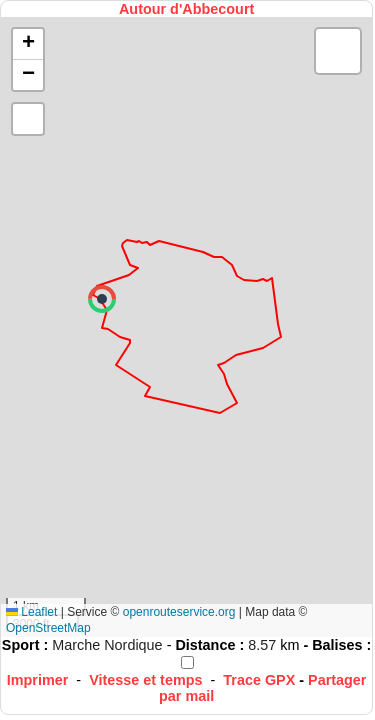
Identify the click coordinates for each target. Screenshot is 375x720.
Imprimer (38, 680)
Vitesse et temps (145, 680)
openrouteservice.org (179, 612)
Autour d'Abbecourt (186, 9)
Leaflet (31, 612)
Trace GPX (259, 680)
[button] (102, 299)
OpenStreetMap (48, 628)
